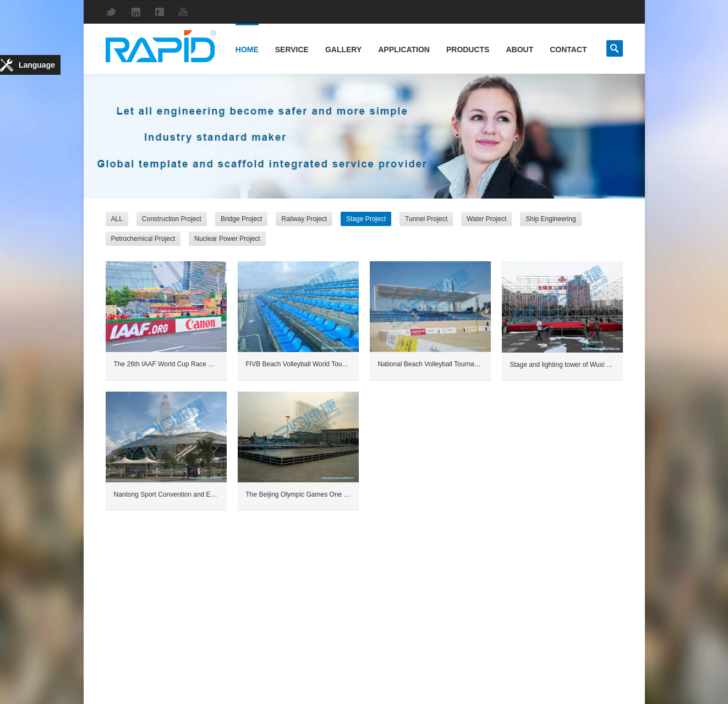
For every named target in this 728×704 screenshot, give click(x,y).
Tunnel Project (426, 219)
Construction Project (172, 219)
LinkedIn (139, 12)
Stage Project (366, 219)
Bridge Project (241, 219)
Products (468, 50)
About (519, 50)
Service (292, 50)
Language (37, 65)
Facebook (162, 12)
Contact (568, 50)
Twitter (114, 12)
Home (247, 50)
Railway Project (304, 219)
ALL (117, 219)
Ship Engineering (551, 219)
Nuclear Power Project (227, 239)
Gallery (343, 50)
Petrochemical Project (143, 239)
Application (404, 50)
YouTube (186, 12)
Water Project (486, 219)
